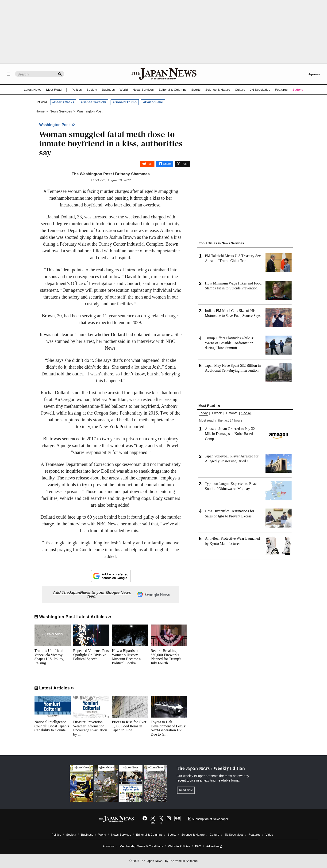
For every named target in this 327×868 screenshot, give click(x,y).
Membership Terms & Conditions (141, 846)
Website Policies (179, 846)
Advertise (214, 846)
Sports (196, 90)
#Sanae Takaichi (93, 102)
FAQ (198, 846)
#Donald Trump (125, 102)
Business (108, 90)
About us (109, 846)
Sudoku (298, 90)
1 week (217, 413)
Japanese (314, 74)
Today (203, 413)
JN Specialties (260, 90)
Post (150, 164)
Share (167, 164)
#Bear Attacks (63, 102)
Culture (240, 90)
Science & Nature (218, 90)
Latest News (33, 90)
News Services (143, 90)
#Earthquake (153, 102)
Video (269, 835)
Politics (77, 90)
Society (92, 90)
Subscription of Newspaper (208, 819)
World (124, 90)
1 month (232, 413)
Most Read (54, 90)
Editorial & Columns (172, 90)
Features (281, 90)
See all (246, 413)
